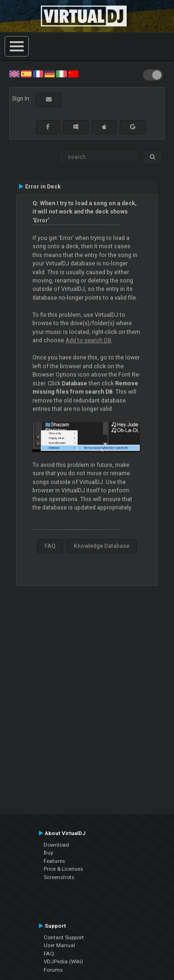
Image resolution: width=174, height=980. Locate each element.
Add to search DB (88, 340)
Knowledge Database (102, 546)
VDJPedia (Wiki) (63, 961)
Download (56, 845)
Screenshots (59, 877)
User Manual (59, 945)
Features (54, 861)
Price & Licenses (63, 869)
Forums (53, 970)
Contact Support (64, 937)
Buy (48, 853)
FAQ (50, 546)
